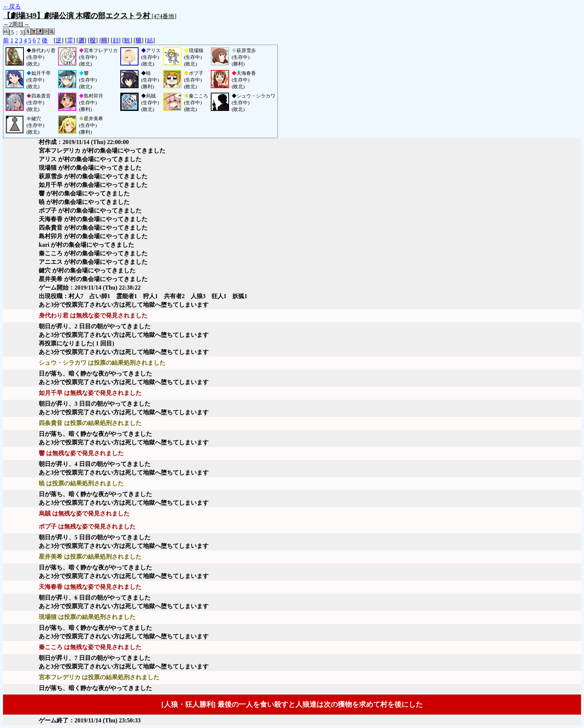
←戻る (12, 7)
